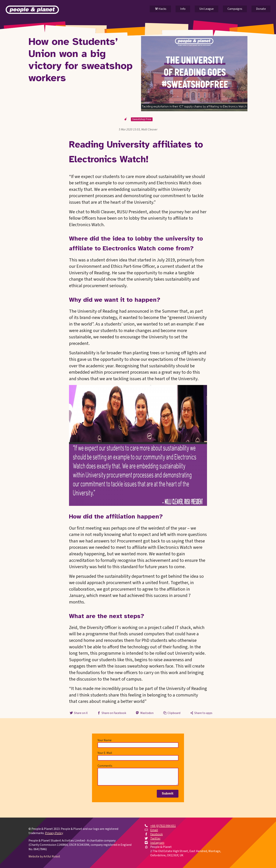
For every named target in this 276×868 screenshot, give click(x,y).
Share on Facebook (111, 713)
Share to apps (201, 713)
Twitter (155, 838)
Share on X (78, 713)
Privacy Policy (54, 833)
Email (154, 830)
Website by (44, 856)
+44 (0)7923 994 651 (163, 826)
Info (183, 9)
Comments (105, 766)
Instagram (157, 843)
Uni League (207, 9)
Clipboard (172, 713)
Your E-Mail (105, 753)
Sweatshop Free (142, 119)
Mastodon (144, 713)
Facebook (156, 834)
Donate (261, 9)
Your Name (105, 740)
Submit (168, 794)
